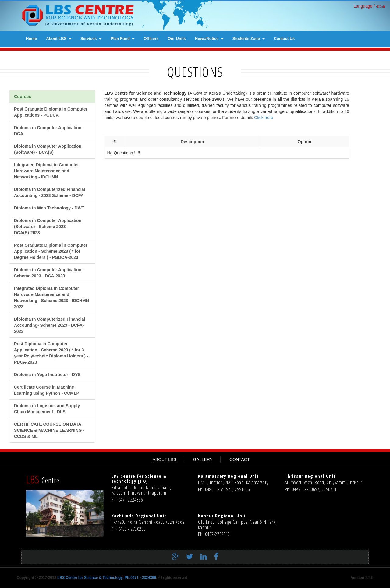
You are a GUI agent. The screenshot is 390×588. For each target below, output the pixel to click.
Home (31, 39)
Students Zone (249, 39)
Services (91, 39)
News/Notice (209, 39)
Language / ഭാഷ (369, 6)
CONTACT (240, 459)
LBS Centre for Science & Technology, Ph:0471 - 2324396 (107, 578)
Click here (263, 118)
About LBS (59, 39)
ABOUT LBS (164, 459)
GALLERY (203, 459)
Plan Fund (122, 39)
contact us (284, 39)
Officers (151, 39)
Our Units (177, 39)
